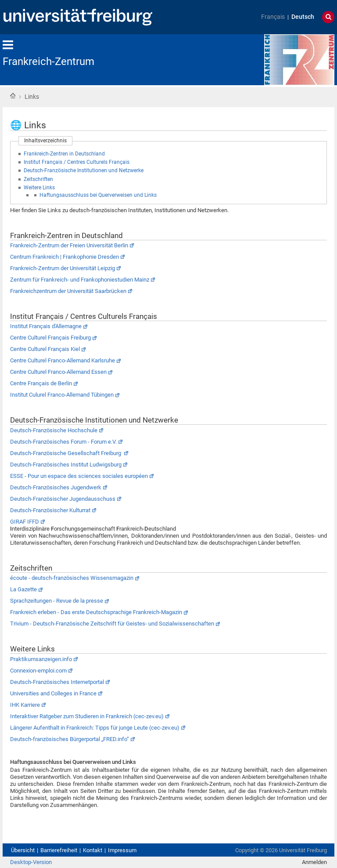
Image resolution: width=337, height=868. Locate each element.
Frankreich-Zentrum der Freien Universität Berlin (69, 245)
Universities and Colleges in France (53, 693)
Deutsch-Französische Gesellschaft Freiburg (66, 453)
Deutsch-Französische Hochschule (54, 430)
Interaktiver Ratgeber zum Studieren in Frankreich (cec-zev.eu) (87, 716)
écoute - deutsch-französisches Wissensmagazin (72, 578)
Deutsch (303, 17)
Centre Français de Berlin (41, 383)
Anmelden (314, 862)
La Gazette (23, 589)
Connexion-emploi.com (38, 671)
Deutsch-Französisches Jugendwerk (56, 487)
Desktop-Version (31, 862)
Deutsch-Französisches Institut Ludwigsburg (66, 465)
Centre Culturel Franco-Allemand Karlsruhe (63, 360)
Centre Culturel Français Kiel (45, 349)
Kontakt (93, 850)
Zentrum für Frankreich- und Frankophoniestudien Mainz (80, 280)
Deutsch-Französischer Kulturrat (50, 510)
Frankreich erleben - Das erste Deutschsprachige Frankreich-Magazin (96, 612)
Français (273, 17)
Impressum (122, 850)
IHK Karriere (25, 705)
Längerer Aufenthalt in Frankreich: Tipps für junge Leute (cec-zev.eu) (95, 728)
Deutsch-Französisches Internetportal (57, 682)
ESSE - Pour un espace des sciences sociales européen (79, 476)
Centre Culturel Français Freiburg (50, 338)
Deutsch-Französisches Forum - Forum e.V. (63, 442)
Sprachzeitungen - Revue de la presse (57, 601)
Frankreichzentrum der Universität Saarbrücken (68, 291)
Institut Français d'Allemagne (46, 326)
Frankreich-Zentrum (48, 61)
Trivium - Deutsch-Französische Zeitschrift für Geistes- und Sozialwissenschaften (112, 624)
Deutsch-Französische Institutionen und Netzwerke (84, 170)
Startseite (13, 96)
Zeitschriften (38, 179)
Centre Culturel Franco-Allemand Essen (58, 372)
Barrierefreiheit (59, 850)
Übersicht (23, 850)
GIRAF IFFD (25, 522)
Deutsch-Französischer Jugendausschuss (63, 499)
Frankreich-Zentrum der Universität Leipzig (63, 268)
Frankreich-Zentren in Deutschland (64, 154)
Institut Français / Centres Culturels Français (77, 162)
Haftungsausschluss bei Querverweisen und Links (98, 195)
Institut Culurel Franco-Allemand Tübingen (62, 395)
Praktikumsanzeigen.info (41, 659)
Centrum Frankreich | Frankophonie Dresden (65, 257)
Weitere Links (39, 188)
